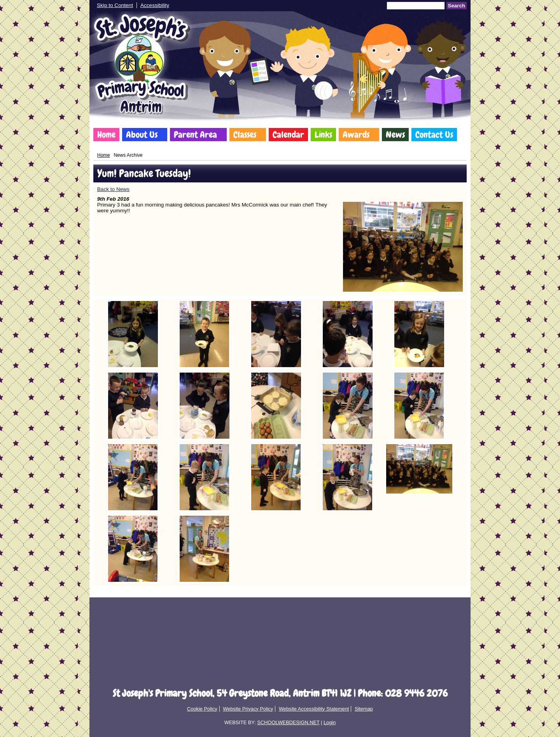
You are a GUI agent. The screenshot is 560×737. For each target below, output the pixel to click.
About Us (142, 135)
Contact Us (434, 135)
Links (323, 135)
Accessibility (155, 5)
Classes (245, 135)
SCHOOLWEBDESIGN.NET (288, 722)
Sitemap (364, 709)
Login (330, 722)
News (395, 135)
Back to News (113, 189)
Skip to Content (115, 5)
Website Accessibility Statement (314, 709)
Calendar (288, 135)
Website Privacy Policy (248, 709)
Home (106, 135)
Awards (356, 135)
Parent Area (195, 135)
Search (457, 6)
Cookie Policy (202, 709)
